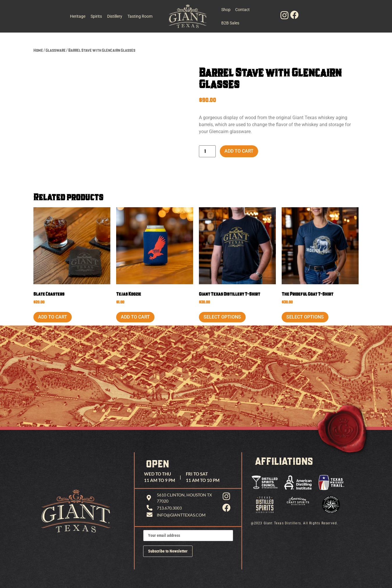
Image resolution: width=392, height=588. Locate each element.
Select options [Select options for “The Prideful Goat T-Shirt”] (305, 317)
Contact (243, 10)
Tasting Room (140, 16)
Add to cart (239, 151)
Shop (226, 10)
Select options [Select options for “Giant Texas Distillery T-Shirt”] (222, 317)
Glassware (56, 50)
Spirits (96, 16)
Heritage (78, 16)
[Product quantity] (207, 151)
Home (38, 50)
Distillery (115, 16)
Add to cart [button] (53, 317)
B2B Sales (230, 23)
